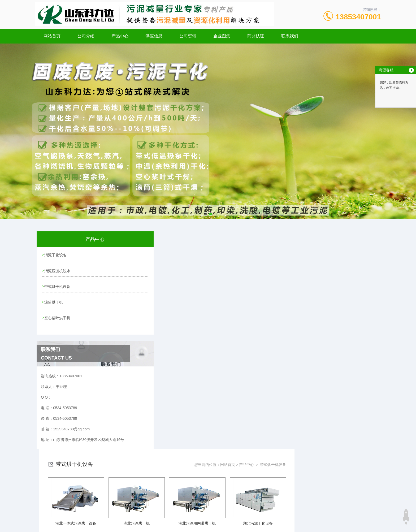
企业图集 (222, 36)
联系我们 (290, 36)
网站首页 (52, 36)
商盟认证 (256, 36)
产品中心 (120, 36)
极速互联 (202, 503)
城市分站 (63, 518)
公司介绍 (86, 36)
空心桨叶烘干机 (58, 315)
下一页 (269, 379)
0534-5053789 (170, 478)
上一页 (238, 379)
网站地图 (153, 503)
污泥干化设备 (56, 255)
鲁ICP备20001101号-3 (254, 486)
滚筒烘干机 (54, 300)
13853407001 (358, 17)
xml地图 (168, 503)
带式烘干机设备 (58, 285)
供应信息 (154, 36)
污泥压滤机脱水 (58, 270)
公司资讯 (188, 36)
